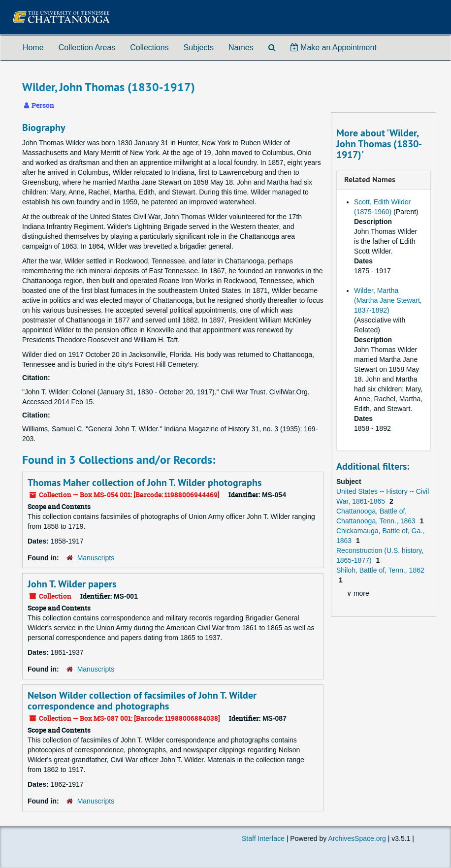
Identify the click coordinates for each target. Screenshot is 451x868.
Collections (149, 48)
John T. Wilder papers (72, 584)
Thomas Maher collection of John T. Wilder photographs (145, 482)
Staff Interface (263, 838)
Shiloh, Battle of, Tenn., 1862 (380, 570)
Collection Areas (87, 48)
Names (241, 48)
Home (33, 48)
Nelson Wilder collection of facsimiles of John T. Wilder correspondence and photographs (142, 701)
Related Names (370, 179)
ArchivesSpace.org (357, 838)
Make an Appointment (334, 48)
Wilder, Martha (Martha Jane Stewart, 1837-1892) (388, 300)
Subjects (199, 48)
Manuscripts (96, 558)
